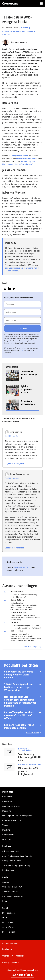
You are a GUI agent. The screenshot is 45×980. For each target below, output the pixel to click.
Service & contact (10, 892)
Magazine (7, 811)
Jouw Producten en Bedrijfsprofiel (17, 856)
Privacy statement (11, 963)
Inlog (5, 901)
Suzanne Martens (19, 42)
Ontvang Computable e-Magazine (17, 816)
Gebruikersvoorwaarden (13, 956)
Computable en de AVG (12, 887)
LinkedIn (10, 922)
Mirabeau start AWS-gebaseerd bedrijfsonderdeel (28, 771)
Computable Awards (11, 806)
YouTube (10, 927)
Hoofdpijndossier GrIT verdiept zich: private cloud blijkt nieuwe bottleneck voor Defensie (20, 701)
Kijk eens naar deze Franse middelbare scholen (19, 726)
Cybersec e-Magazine (12, 820)
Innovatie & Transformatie (25, 750)
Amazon (31, 31)
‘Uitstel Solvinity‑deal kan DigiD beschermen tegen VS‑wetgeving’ (18, 687)
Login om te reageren (15, 463)
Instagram (10, 932)
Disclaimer (7, 949)
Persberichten (8, 870)
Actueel (25, 28)
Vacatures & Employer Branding (16, 866)
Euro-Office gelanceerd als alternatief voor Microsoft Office (19, 715)
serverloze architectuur (27, 159)
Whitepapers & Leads (12, 861)
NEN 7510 (7, 839)
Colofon (6, 882)
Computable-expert (20, 156)
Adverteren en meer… (11, 851)
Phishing (6, 830)
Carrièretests (8, 797)
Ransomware (8, 835)
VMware (6, 35)
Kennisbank (8, 801)
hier (22, 350)
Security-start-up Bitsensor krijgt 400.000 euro (30, 757)
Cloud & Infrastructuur (14, 31)
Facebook (10, 913)
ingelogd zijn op (21, 567)
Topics (5, 825)
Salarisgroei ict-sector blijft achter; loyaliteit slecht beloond (19, 675)
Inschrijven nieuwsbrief (13, 896)
